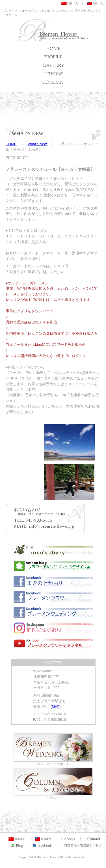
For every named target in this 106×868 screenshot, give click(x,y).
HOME (11, 144)
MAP (56, 707)
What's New (37, 144)
